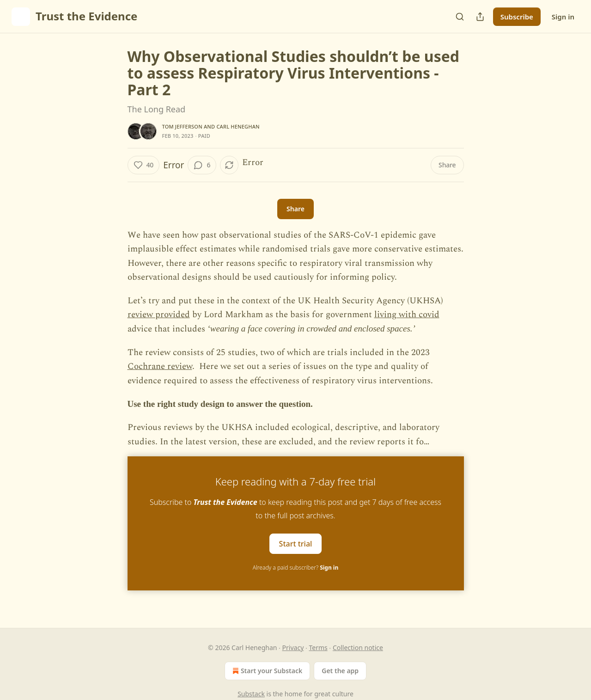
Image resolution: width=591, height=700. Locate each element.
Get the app (340, 671)
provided (173, 315)
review (141, 315)
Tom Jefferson (182, 126)
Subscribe (517, 17)
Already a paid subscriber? (295, 568)
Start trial (296, 544)
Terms (318, 648)
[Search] (460, 17)
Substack (251, 694)
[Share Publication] (480, 17)
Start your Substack (266, 671)
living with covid (407, 315)
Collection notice (358, 648)
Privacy (293, 648)
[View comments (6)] (202, 165)
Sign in (563, 17)
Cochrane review (160, 366)
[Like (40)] (144, 165)
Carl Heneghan (238, 126)
